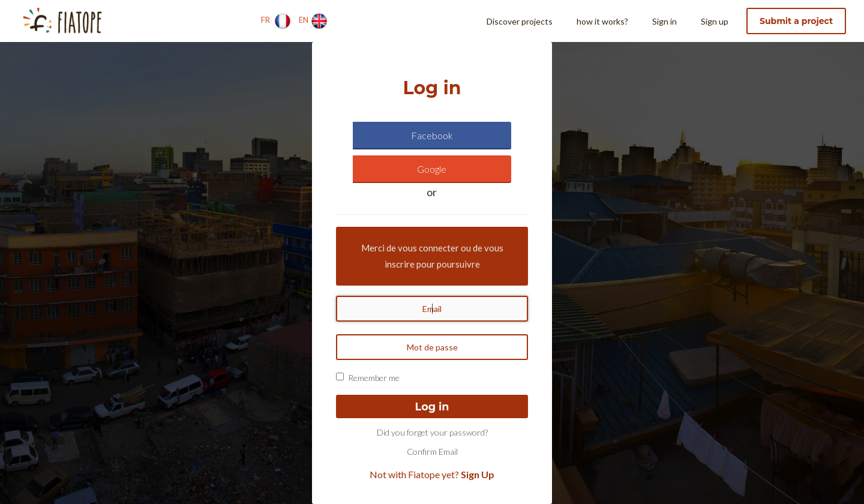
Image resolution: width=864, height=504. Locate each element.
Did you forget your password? (432, 432)
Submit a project (796, 21)
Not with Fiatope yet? (432, 474)
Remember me (374, 378)
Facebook (432, 135)
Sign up (715, 21)
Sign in (664, 21)
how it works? (602, 21)
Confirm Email (432, 451)
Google (432, 169)
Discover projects (520, 21)
